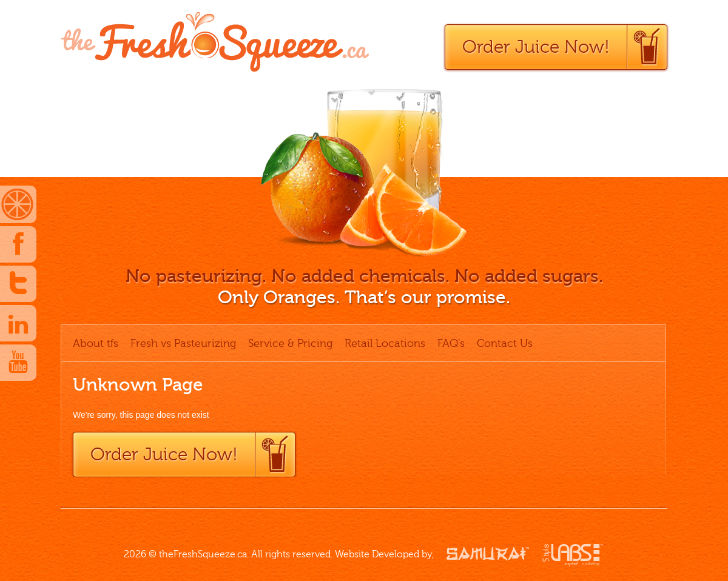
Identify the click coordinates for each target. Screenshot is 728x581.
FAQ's (451, 343)
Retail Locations (385, 343)
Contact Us (505, 343)
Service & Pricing (290, 343)
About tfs (96, 343)
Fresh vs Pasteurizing (183, 343)
